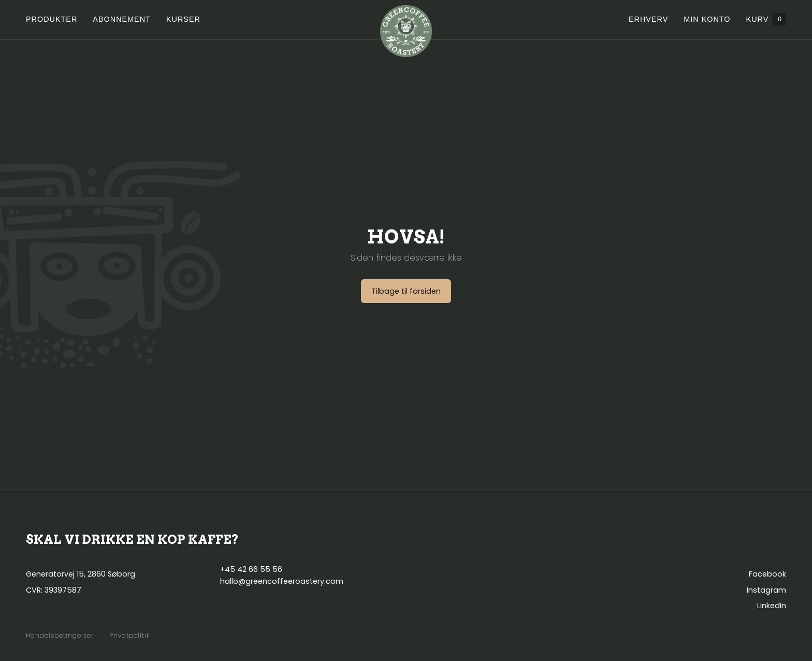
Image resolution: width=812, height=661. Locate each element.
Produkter (52, 19)
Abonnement (122, 19)
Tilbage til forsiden (406, 291)
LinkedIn (772, 606)
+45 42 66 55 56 (251, 569)
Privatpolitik (130, 636)
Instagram (766, 590)
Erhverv (648, 19)
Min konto (707, 19)
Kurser (183, 19)
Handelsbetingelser (60, 636)
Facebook (767, 574)
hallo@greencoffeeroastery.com (282, 581)
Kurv (766, 19)
